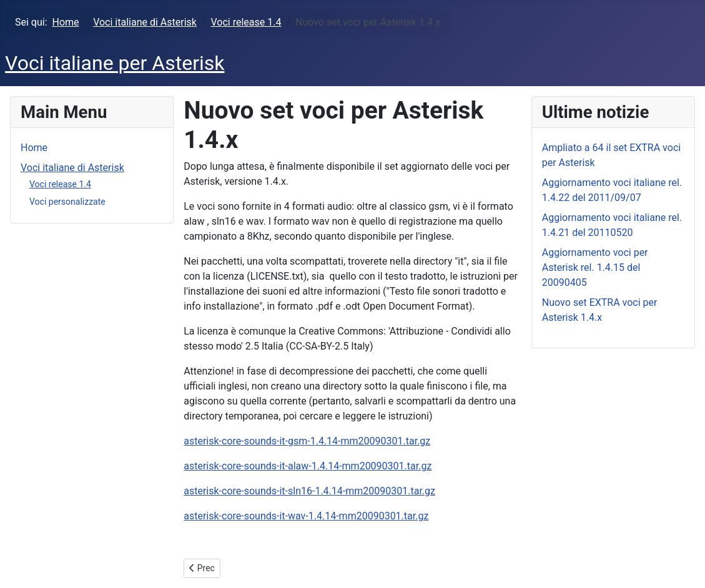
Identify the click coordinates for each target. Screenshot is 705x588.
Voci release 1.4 (60, 184)
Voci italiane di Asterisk (72, 168)
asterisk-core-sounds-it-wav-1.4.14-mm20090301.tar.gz (306, 516)
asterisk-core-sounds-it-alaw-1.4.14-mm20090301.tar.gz (308, 466)
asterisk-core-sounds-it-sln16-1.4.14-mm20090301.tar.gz (309, 491)
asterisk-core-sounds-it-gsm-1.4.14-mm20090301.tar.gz (307, 441)
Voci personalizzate (67, 202)
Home (34, 148)
